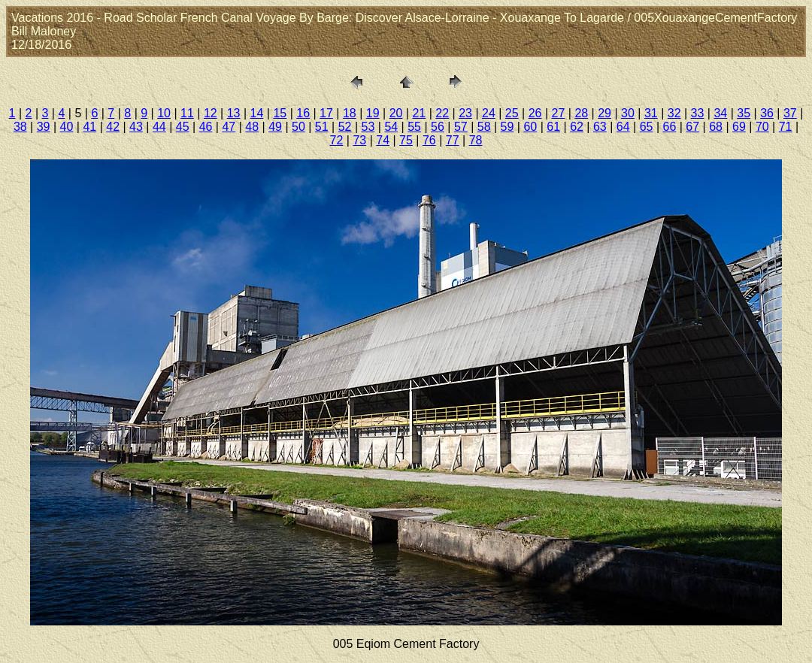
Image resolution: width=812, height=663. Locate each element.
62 (577, 127)
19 (373, 113)
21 (419, 113)
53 (368, 127)
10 (164, 113)
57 (461, 127)
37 (790, 113)
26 (535, 113)
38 (20, 127)
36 (767, 113)
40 (67, 127)
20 (396, 113)
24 (489, 113)
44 (159, 127)
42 (113, 127)
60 (530, 127)
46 (206, 127)
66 (670, 127)
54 (391, 127)
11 (187, 113)
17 (326, 113)
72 (337, 140)
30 (628, 113)
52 (345, 127)
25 (512, 113)
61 (553, 127)
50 (298, 127)
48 (252, 127)
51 (322, 127)
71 (786, 127)
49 (275, 127)
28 (581, 113)
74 (383, 140)
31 (651, 113)
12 (211, 113)
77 (453, 140)
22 (442, 113)
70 (762, 127)
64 (623, 127)
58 (484, 127)
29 (604, 113)
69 (739, 127)
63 (600, 127)
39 (44, 127)
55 (414, 127)
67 (692, 127)
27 (559, 113)
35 (744, 113)
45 (183, 127)
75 (406, 140)
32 (674, 113)
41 (89, 127)
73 (359, 140)
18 (350, 113)
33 (698, 113)
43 (136, 127)
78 (476, 140)
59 (507, 127)
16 (303, 113)
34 (720, 113)
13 (234, 113)
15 (280, 113)
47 (229, 127)
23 (465, 113)
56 (438, 127)
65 (647, 127)
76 (429, 140)
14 (257, 113)
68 (716, 127)
